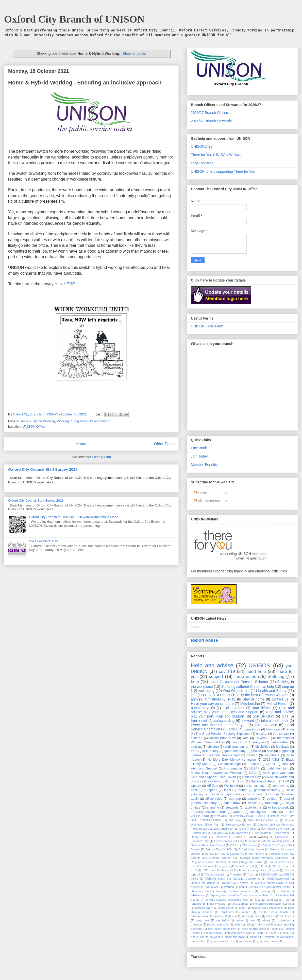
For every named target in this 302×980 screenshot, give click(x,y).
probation (283, 920)
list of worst (255, 794)
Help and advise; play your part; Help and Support (242, 710)
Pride (290, 729)
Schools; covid (245, 866)
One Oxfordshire (236, 691)
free (194, 751)
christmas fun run (237, 747)
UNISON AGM (268, 874)
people (256, 751)
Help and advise (212, 665)
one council (281, 734)
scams (276, 929)
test (284, 933)
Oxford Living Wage (251, 849)
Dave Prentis (247, 829)
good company (235, 751)
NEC (252, 773)
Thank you (256, 742)
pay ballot (222, 920)
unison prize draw (223, 738)
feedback (283, 747)
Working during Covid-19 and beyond (84, 421)
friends (242, 790)
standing (213, 808)
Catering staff (266, 825)
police (239, 920)
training (252, 755)
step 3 (261, 933)
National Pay (252, 777)
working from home (264, 812)
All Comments (207, 501)
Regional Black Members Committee (264, 858)
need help (256, 671)
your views (246, 941)
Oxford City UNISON (219, 849)
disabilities (263, 747)
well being (206, 691)
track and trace (235, 937)
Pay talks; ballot (219, 781)
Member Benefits (204, 465)
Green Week (281, 833)
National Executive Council (208, 845)
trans (194, 812)
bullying (196, 747)
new (235, 916)
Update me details (203, 883)
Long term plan (247, 841)
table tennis (253, 808)
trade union (245, 677)
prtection (196, 924)
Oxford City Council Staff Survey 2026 (43, 469)
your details (262, 708)
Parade (210, 854)
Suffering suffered (264, 781)
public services (203, 708)
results (253, 803)
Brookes (231, 825)
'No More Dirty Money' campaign (231, 760)
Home (81, 444)
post (252, 920)
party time (203, 920)
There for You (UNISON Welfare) (217, 155)
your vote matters (268, 941)
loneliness (227, 912)
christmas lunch (255, 786)
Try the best (248, 695)
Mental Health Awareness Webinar (216, 773)
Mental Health (278, 704)
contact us (280, 699)
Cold (211, 829)
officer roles (214, 799)
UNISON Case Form (207, 326)
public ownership (218, 924)
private (266, 920)
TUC (194, 870)
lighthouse (233, 794)
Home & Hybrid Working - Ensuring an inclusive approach (85, 83)
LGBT (233, 729)
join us (214, 794)
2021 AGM (221, 816)
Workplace (212, 887)
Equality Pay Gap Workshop (230, 833)
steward (248, 721)
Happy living (199, 837)
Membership (250, 704)
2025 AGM (255, 820)
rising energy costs (254, 929)
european (211, 790)
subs (274, 933)
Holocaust (221, 837)
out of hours (286, 916)
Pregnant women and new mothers (242, 854)
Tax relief (227, 870)
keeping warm (204, 908)
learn (242, 908)
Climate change (229, 764)
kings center (226, 908)
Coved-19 (263, 738)
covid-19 (227, 671)
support (216, 677)
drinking (265, 891)
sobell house (214, 933)
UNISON (259, 665)
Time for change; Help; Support (259, 870)
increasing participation (268, 904)
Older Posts (164, 444)
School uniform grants (216, 866)
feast (228, 790)
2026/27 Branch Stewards (211, 121)
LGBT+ (255, 768)
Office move (249, 845)
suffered (197, 738)
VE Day (213, 786)
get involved (218, 904)
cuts (285, 716)
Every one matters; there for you (219, 725)
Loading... (199, 626)
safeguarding (224, 721)
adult (242, 887)
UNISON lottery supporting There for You (223, 171)
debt (194, 790)
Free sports (261, 833)
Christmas (213, 699)
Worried (229, 887)
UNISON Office (33, 426)
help (195, 682)
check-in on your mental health (270, 887)
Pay (208, 695)
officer (270, 916)
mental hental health (273, 912)
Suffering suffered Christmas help (247, 687)
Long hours (252, 729)
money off (221, 916)
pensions (254, 799)
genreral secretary (267, 790)
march (246, 912)
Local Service (266, 725)
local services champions (267, 908)
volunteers (272, 755)
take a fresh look (275, 721)
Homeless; (282, 837)
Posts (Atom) (101, 457)
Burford (247, 825)
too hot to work (210, 937)
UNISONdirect (202, 146)
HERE (69, 284)
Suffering (276, 677)
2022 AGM (271, 760)
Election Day (199, 833)
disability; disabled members (234, 891)
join (194, 695)
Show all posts (134, 54)
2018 (206, 816)
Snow (241, 781)
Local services (223, 841)
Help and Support (204, 768)
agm (194, 699)
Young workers (276, 695)
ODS (233, 845)
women (238, 812)
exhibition (283, 891)
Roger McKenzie (252, 862)
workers (270, 937)
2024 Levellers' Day (43, 541)
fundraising (198, 904)
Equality (253, 764)
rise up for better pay (222, 929)
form (270, 900)
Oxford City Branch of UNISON (74, 19)
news (245, 916)
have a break (239, 904)
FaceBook (199, 448)
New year (273, 729)
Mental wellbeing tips (276, 841)
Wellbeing (231, 786)
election (262, 734)
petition (272, 799)
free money (210, 751)
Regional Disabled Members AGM (213, 862)
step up (288, 687)
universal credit (215, 812)
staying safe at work (240, 933)
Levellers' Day (200, 841)
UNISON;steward (278, 879)
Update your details (235, 883)
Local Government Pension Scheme (239, 682)
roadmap (272, 803)
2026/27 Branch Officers (210, 113)
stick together (233, 708)
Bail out (273, 820)
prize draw (232, 803)
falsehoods (198, 895)
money (275, 794)
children (213, 747)
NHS (232, 699)
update (255, 937)
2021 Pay (235, 820)
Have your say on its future (212, 704)
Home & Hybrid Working (37, 421)
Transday (236, 874)
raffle (237, 924)
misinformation (200, 916)
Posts (200, 493)
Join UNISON (263, 716)
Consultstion (226, 829)
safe (270, 751)
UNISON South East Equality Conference (232, 879)
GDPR (270, 764)
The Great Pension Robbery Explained (223, 734)
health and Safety (272, 691)
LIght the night (278, 768)
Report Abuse (204, 640)
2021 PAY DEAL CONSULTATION (255, 816)
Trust (250, 874)
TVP (286, 781)
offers (258, 916)
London (237, 742)
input (291, 904)
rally (249, 924)
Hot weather (233, 768)
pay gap (235, 799)
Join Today (199, 456)
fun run (284, 900)
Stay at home (254, 699)
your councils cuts (222, 941)
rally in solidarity (267, 924)
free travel (199, 721)
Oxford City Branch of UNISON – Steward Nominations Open (74, 517)
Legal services (202, 163)
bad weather (280, 742)
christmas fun (200, 891)
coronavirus (281, 786)
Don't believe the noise (275, 829)
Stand (263, 866)
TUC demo (209, 870)
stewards (232, 808)
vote (246, 738)
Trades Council (215, 874)
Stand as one (281, 866)
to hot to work (279, 808)
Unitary (196, 786)
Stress (225, 695)
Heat (285, 764)
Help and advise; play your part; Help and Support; (242, 714)
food (258, 900)
